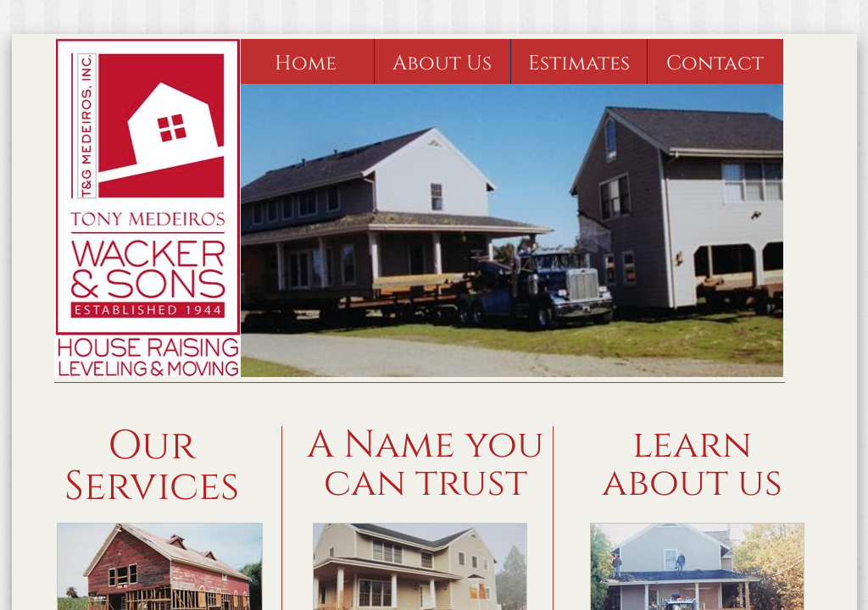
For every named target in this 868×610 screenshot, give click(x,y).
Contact (715, 64)
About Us (442, 64)
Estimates (579, 64)
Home (306, 64)
